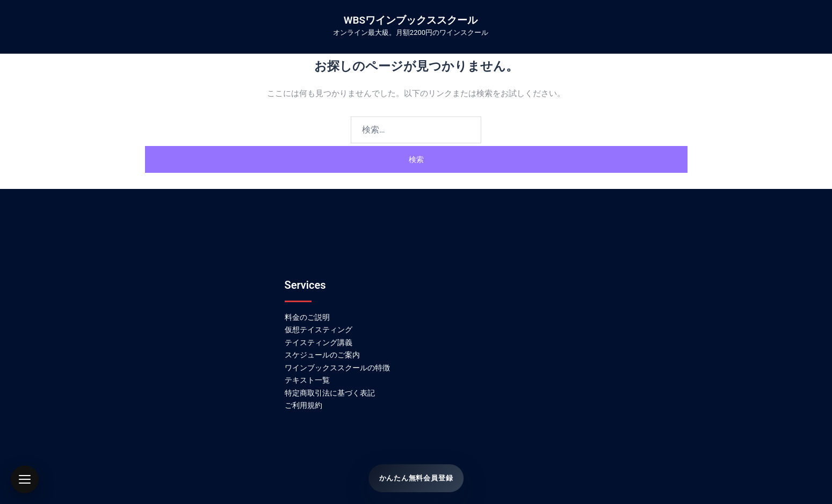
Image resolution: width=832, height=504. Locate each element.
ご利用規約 (303, 405)
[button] (25, 479)
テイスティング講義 (319, 342)
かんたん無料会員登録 (416, 478)
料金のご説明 (307, 317)
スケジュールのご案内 (322, 355)
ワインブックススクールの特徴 (337, 368)
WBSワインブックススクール (411, 20)
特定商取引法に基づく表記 (330, 393)
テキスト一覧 (307, 380)
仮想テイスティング (319, 330)
